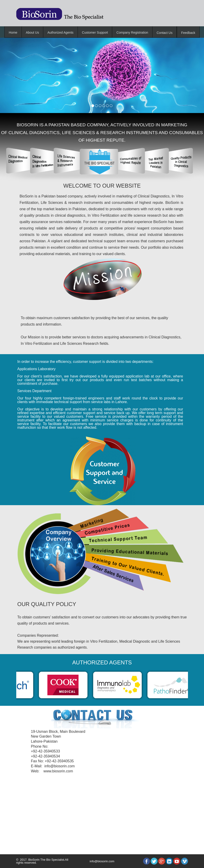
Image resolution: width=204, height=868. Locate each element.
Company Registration (132, 32)
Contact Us (165, 33)
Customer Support (95, 32)
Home (13, 32)
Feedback (188, 33)
